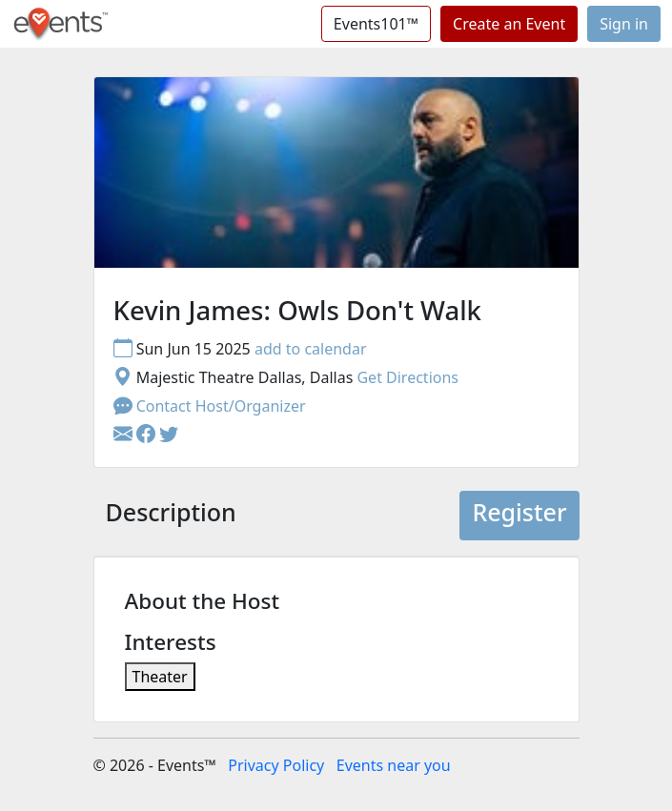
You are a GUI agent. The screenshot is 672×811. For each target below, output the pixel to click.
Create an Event (509, 24)
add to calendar (311, 349)
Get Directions (407, 377)
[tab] (171, 516)
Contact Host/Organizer (210, 406)
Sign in (624, 24)
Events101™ (376, 24)
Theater (160, 677)
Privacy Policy (276, 765)
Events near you (394, 765)
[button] (148, 435)
